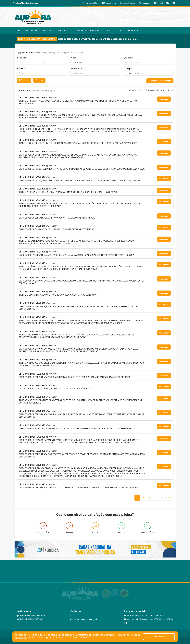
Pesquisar (24, 80)
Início (19, 46)
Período (21, 58)
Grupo (128, 69)
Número (21, 69)
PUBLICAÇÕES (132, 31)
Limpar (39, 80)
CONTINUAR (159, 637)
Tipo (73, 58)
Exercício (129, 58)
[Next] (162, 497)
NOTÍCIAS (108, 31)
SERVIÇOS (63, 31)
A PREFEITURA (31, 31)
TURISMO (95, 31)
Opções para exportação (160, 81)
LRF (118, 31)
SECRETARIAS (79, 31)
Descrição (76, 69)
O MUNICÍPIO (48, 31)
